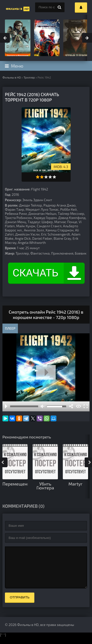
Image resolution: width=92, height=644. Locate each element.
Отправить (20, 605)
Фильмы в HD (12, 77)
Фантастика (40, 253)
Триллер (29, 77)
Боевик (81, 253)
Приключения (62, 253)
